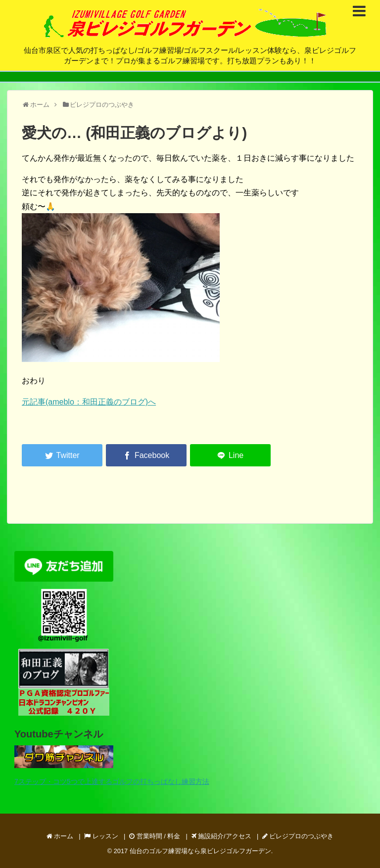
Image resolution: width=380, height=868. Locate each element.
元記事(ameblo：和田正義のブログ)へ (89, 402)
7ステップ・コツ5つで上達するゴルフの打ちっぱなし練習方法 (112, 781)
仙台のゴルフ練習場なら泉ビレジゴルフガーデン (200, 851)
